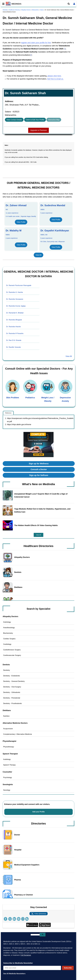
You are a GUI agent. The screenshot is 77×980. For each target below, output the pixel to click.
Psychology (8, 777)
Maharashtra (35, 10)
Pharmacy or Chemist (24, 895)
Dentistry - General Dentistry (14, 681)
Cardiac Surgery (9, 639)
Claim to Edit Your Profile (35, 120)
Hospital (18, 850)
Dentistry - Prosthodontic (13, 703)
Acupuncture (8, 729)
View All (38, 255)
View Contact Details (14, 120)
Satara (42, 10)
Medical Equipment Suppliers (27, 865)
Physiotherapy (9, 747)
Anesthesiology (9, 628)
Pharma (18, 880)
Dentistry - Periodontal (12, 698)
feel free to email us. (55, 79)
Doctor (17, 835)
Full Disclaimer (26, 955)
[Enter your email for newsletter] (32, 968)
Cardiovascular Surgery (12, 655)
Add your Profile (39, 812)
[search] (35, 935)
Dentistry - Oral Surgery (12, 687)
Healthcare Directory (14, 10)
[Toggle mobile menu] (3, 4)
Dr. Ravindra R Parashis (15, 333)
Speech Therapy (9, 765)
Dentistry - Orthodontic (12, 692)
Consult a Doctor (39, 469)
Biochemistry (8, 633)
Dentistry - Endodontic (12, 676)
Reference (8, 413)
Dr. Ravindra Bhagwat (14, 320)
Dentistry (7, 670)
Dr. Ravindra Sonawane (15, 299)
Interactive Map (54, 120)
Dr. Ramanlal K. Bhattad (15, 313)
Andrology (7, 622)
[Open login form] (74, 4)
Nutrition (6, 716)
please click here (54, 76)
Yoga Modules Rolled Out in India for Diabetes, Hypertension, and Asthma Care (42, 510)
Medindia (5, 10)
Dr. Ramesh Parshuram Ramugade (19, 285)
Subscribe (68, 968)
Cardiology (7, 644)
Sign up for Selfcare (39, 475)
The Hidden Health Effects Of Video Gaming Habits (36, 525)
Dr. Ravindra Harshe (13, 327)
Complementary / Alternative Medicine (18, 734)
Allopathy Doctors (26, 10)
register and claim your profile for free (36, 43)
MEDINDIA (14, 4)
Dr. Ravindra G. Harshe (15, 292)
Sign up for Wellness (39, 464)
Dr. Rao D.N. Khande (14, 340)
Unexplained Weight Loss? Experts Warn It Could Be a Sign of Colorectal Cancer (41, 495)
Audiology (7, 759)
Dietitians (18, 587)
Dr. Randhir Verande (13, 347)
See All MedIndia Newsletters (14, 974)
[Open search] (69, 4)
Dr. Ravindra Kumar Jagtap (16, 306)
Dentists (18, 572)
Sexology (7, 790)
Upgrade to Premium (38, 130)
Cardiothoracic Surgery (12, 650)
